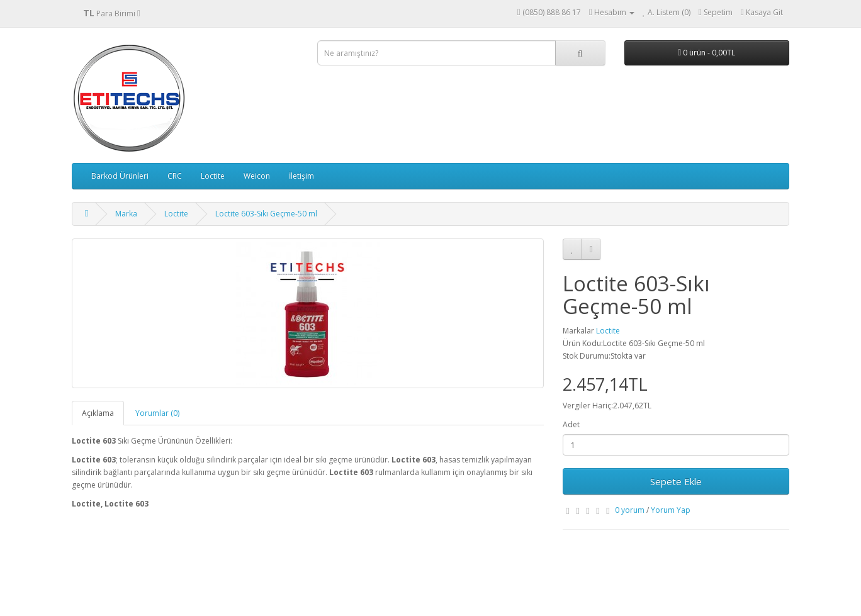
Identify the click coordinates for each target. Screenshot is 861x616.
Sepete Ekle (676, 481)
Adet (571, 424)
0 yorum (630, 510)
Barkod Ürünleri (120, 176)
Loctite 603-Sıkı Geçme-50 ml (266, 214)
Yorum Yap (671, 510)
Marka (126, 214)
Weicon (257, 176)
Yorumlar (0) (157, 413)
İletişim (301, 176)
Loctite (213, 176)
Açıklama (98, 413)
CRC (175, 176)
